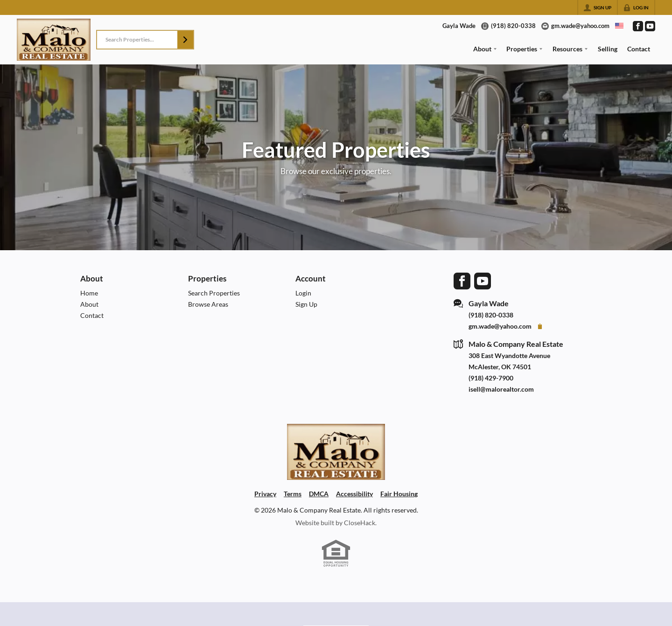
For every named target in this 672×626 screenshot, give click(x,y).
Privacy (265, 494)
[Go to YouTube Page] (650, 26)
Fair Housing (399, 494)
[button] (185, 40)
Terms (293, 494)
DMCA (319, 494)
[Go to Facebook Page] (638, 26)
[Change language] (619, 26)
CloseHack (360, 523)
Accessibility (354, 494)
